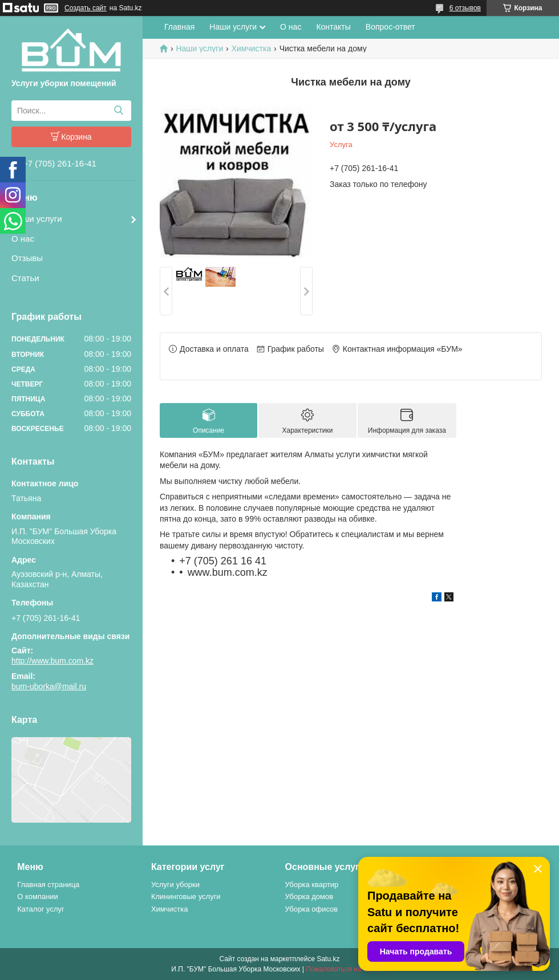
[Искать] (118, 111)
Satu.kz (328, 959)
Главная (179, 27)
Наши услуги (37, 219)
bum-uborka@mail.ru (49, 686)
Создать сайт (86, 8)
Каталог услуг (41, 909)
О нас (23, 239)
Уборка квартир (312, 885)
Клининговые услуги (186, 896)
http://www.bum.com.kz (52, 661)
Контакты (333, 27)
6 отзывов (465, 8)
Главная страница (48, 885)
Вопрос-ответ (390, 27)
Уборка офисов (312, 909)
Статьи (25, 278)
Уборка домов (309, 896)
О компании (38, 896)
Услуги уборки (175, 885)
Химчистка (252, 48)
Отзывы (27, 258)
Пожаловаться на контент (347, 969)
